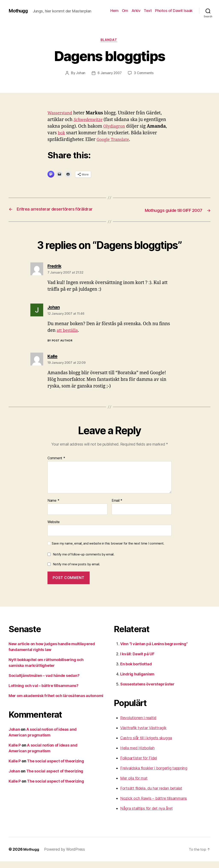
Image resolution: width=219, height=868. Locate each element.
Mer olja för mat (134, 785)
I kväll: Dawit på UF (137, 661)
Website (54, 528)
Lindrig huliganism (137, 681)
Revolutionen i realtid (138, 724)
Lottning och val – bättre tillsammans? (44, 692)
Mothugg (19, 11)
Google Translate (114, 140)
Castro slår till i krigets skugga (146, 745)
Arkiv (136, 11)
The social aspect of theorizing (55, 768)
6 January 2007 (109, 74)
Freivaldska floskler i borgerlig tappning (154, 775)
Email (117, 507)
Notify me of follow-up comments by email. (84, 561)
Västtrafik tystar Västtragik (143, 734)
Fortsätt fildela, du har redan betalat (151, 795)
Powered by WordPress (66, 856)
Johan (80, 74)
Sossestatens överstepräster (147, 691)
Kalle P (15, 752)
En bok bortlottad (136, 671)
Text (148, 11)
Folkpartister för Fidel (139, 765)
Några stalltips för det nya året (146, 815)
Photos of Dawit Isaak (174, 11)
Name (53, 507)
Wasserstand (61, 114)
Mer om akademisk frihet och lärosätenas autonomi (56, 702)
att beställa (68, 337)
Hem (114, 11)
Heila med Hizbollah (137, 755)
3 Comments (144, 74)
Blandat (109, 40)
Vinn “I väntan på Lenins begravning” (154, 650)
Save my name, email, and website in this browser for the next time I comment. (108, 550)
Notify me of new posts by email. (76, 571)
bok (62, 134)
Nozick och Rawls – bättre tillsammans (154, 805)
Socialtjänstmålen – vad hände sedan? (44, 682)
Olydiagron (115, 127)
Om (125, 11)
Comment (56, 465)
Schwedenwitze (90, 120)
